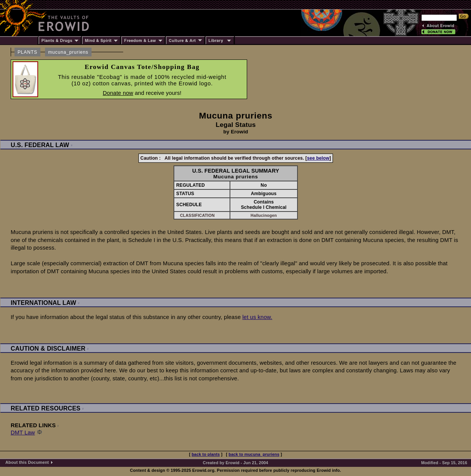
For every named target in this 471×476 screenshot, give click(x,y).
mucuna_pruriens (68, 52)
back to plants (206, 454)
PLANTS (27, 52)
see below (318, 158)
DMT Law (23, 433)
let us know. (257, 317)
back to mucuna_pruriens (254, 454)
